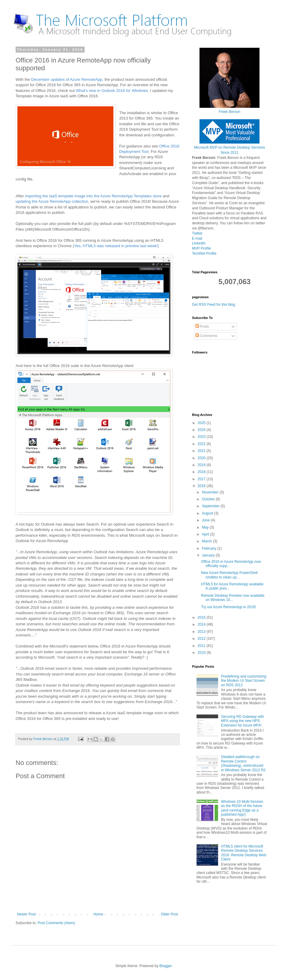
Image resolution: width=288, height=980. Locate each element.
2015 (202, 617)
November (211, 492)
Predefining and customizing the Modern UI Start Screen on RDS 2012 (244, 681)
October (209, 499)
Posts (202, 326)
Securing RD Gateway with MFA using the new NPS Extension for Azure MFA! (243, 721)
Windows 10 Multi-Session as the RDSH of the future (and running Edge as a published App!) (242, 808)
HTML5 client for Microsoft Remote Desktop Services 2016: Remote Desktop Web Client (244, 853)
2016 (202, 486)
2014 (202, 624)
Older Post (169, 914)
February (210, 548)
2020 (202, 458)
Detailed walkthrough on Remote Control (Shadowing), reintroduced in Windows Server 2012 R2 (243, 763)
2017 (202, 479)
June (206, 520)
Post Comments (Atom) (56, 923)
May (206, 527)
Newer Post (26, 914)
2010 (202, 653)
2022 (202, 444)
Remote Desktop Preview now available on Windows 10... (233, 598)
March (207, 541)
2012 (202, 639)
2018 (202, 472)
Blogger (165, 966)
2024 (202, 430)
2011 (202, 646)
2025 (202, 423)
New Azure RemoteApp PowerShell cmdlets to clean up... (229, 575)
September (211, 506)
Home (98, 914)
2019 (202, 465)
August (208, 513)
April (206, 534)
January (209, 555)
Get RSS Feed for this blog (213, 305)
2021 (202, 451)
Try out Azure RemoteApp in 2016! (229, 607)
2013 (202, 632)
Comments (206, 336)
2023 (202, 437)
